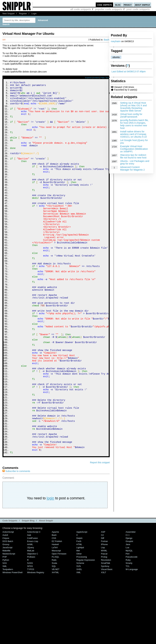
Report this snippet (100, 532)
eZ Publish (57, 611)
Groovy (6, 614)
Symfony (105, 636)
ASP (103, 602)
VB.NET (56, 639)
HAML (30, 614)
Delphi (79, 608)
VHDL (79, 639)
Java (128, 614)
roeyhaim (116, 41)
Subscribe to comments (16, 541)
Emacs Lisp (33, 611)
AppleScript (82, 602)
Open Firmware (59, 624)
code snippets (105, 5)
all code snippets (81, 9)
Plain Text (105, 78)
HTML (79, 614)
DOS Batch (8, 611)
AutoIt (5, 605)
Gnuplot (129, 611)
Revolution (106, 630)
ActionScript (8, 602)
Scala (54, 633)
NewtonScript (9, 624)
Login (34, 14)
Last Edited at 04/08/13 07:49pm (129, 72)
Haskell (55, 614)
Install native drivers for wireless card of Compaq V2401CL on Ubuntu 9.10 (134, 134)
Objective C (33, 624)
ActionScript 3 (34, 602)
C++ (128, 605)
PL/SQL (55, 627)
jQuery (31, 617)
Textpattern (8, 639)
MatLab (31, 620)
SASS (30, 633)
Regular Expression (86, 630)
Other (79, 624)
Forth (79, 611)
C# (102, 605)
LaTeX (55, 617)
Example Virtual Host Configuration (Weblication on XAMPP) (134, 149)
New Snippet (8, 14)
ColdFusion (33, 608)
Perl (128, 624)
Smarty (129, 633)
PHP (5, 627)
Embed (96, 78)
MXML (104, 620)
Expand (88, 78)
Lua (127, 617)
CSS (54, 608)
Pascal (104, 624)
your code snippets (138, 9)
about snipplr (142, 5)
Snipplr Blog (28, 590)
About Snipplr (46, 590)
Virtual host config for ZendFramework (131, 115)
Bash (106, 40)
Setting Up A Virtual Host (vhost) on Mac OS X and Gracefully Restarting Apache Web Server (134, 107)
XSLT (104, 642)
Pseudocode (132, 627)
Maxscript (56, 620)
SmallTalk (106, 633)
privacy (128, 5)
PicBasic (31, 627)
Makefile (6, 620)
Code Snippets (10, 590)
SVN (79, 636)
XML (79, 642)
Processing (82, 627)
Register (23, 14)
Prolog (104, 627)
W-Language (132, 639)
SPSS (30, 636)
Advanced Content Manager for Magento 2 (133, 168)
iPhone (104, 614)
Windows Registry (36, 642)
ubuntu (116, 57)
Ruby (128, 630)
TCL (128, 636)
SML (5, 636)
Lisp (103, 617)
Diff (103, 608)
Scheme (80, 633)
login (50, 568)
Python (6, 630)
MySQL (129, 620)
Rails (54, 630)
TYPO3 (31, 639)
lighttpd (80, 617)
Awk (29, 605)
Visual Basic (107, 639)
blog (118, 5)
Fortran (104, 611)
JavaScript (7, 617)
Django (129, 608)
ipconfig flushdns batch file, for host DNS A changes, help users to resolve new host (134, 124)
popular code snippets (109, 9)
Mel (78, 620)
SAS (5, 633)
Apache (55, 602)
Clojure (6, 608)
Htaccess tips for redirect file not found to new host (133, 156)
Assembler (131, 602)
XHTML (55, 642)
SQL (54, 636)
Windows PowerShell (12, 642)
